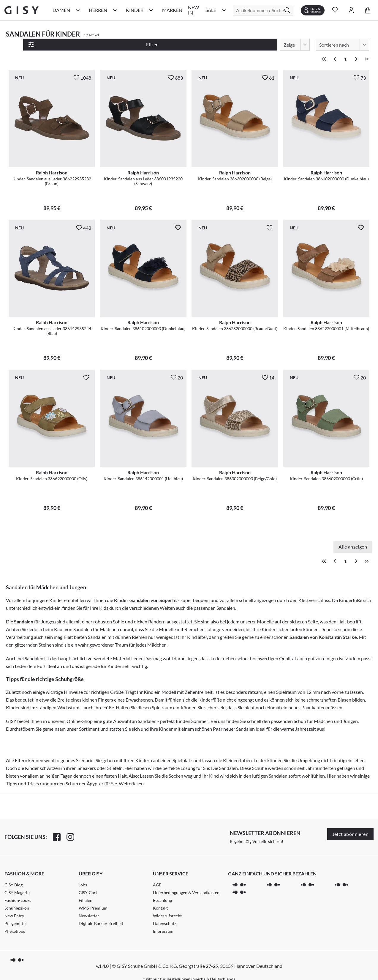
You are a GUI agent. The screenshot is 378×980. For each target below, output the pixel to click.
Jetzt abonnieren (350, 823)
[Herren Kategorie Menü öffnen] (115, 10)
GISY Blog (14, 873)
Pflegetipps (15, 920)
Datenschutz (165, 912)
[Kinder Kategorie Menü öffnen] (151, 10)
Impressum (163, 920)
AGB (157, 873)
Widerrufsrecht (167, 904)
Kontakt (160, 897)
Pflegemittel (16, 912)
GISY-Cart (88, 881)
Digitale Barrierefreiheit (101, 912)
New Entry (14, 904)
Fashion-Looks (18, 889)
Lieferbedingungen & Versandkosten (186, 881)
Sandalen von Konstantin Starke (323, 626)
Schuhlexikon (17, 897)
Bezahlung (162, 889)
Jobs (83, 873)
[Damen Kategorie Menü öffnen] (78, 10)
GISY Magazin (17, 881)
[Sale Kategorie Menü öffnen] (224, 10)
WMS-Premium (93, 897)
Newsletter (89, 904)
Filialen (86, 889)
